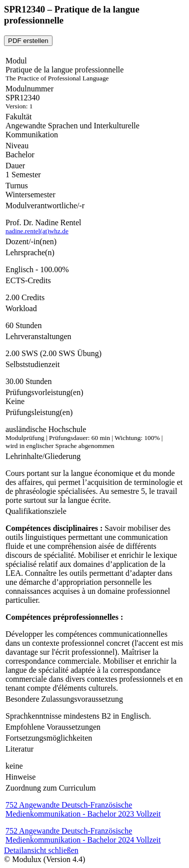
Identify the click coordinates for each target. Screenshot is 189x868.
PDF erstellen (28, 41)
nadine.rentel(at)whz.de (37, 231)
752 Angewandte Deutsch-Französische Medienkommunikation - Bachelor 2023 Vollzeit (83, 809)
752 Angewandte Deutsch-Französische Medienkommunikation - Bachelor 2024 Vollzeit (83, 835)
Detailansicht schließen (41, 850)
